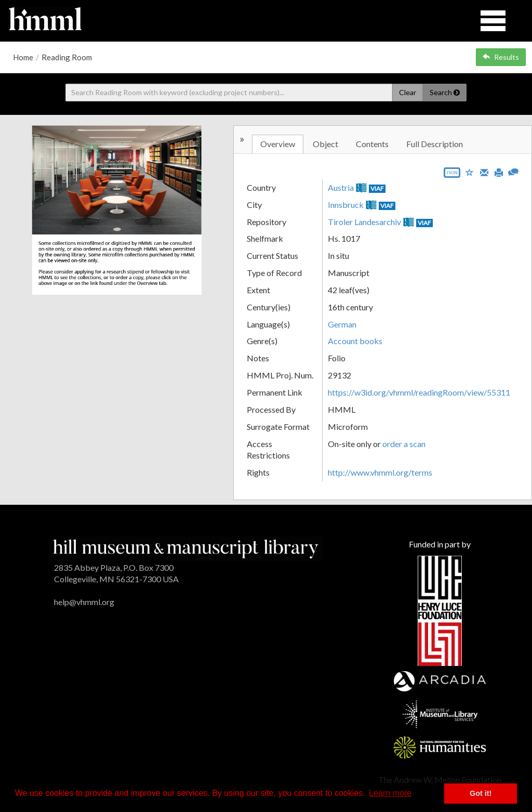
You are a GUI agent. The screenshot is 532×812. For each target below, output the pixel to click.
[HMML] (186, 548)
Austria (341, 187)
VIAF (377, 188)
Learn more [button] (390, 793)
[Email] (484, 172)
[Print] (499, 172)
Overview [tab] (278, 144)
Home (23, 57)
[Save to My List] (470, 172)
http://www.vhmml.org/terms (380, 472)
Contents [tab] (372, 144)
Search (445, 92)
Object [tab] (325, 144)
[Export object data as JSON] (452, 175)
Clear (408, 92)
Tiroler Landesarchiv (364, 222)
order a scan (404, 444)
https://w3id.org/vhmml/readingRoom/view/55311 (419, 392)
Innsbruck (346, 205)
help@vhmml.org (84, 602)
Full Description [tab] (435, 144)
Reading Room (67, 57)
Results (501, 57)
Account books (355, 341)
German (342, 324)
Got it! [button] (481, 793)
